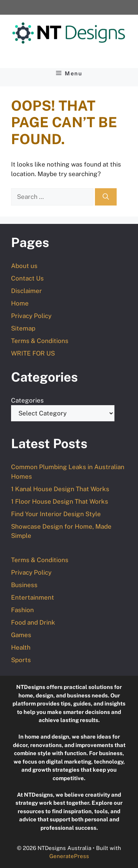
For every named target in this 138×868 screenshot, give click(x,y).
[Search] (106, 197)
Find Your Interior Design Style (56, 514)
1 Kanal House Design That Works (60, 489)
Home (20, 303)
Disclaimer (26, 291)
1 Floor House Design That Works (60, 501)
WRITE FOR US (33, 353)
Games (21, 635)
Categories (27, 400)
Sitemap (23, 328)
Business (24, 585)
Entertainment (33, 597)
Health (21, 647)
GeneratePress (69, 856)
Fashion (22, 610)
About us (24, 266)
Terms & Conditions (40, 341)
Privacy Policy (31, 316)
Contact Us (27, 278)
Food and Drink (33, 622)
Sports (21, 660)
